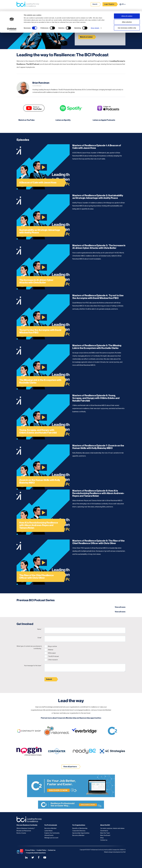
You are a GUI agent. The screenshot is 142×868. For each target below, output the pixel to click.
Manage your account (51, 837)
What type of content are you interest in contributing (29, 647)
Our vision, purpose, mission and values (112, 828)
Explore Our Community (52, 833)
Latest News (48, 830)
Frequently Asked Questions (36, 852)
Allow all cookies (127, 5)
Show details (95, 17)
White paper (52, 653)
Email (40, 637)
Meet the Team (105, 833)
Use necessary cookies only (127, 17)
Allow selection (127, 11)
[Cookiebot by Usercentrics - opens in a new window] (12, 18)
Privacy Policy (30, 850)
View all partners (70, 766)
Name (40, 629)
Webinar (51, 649)
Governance (104, 830)
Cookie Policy (41, 850)
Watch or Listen (86, 37)
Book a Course (21, 833)
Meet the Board (105, 835)
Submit (49, 679)
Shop (102, 837)
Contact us (104, 840)
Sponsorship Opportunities (81, 833)
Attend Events (49, 835)
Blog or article (52, 646)
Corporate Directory (79, 830)
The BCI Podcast (53, 656)
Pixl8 (124, 852)
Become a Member (50, 828)
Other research (53, 659)
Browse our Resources (24, 830)
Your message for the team (33, 665)
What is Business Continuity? (26, 828)
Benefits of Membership (80, 828)
